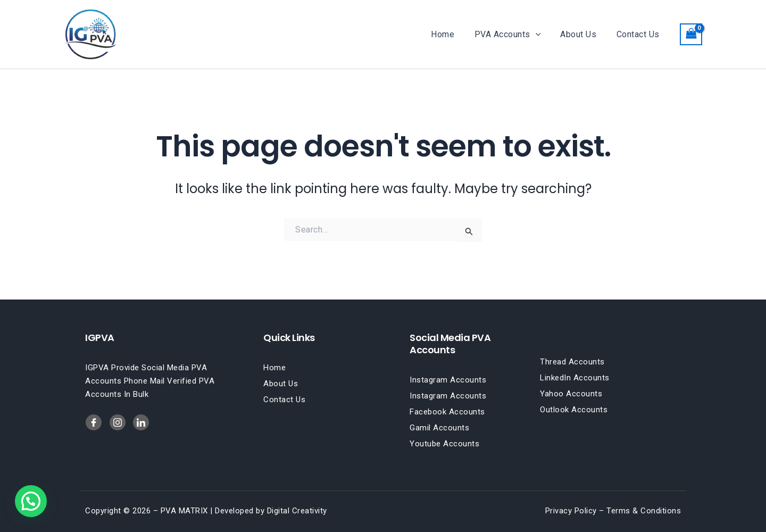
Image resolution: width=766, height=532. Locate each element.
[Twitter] (141, 422)
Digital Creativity (297, 511)
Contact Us (639, 34)
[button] (543, 35)
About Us (582, 34)
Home (453, 34)
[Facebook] (94, 422)
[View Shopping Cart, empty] (691, 34)
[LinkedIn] (118, 422)
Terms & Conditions (644, 511)
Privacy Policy (571, 511)
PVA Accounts (515, 35)
